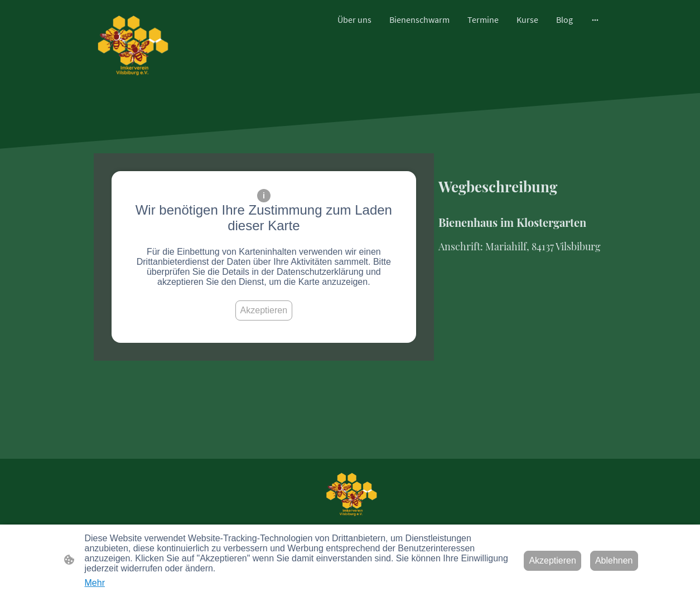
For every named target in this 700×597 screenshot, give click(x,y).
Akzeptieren (264, 310)
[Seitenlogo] (131, 46)
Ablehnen (614, 560)
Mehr (95, 583)
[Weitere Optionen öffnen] (595, 20)
